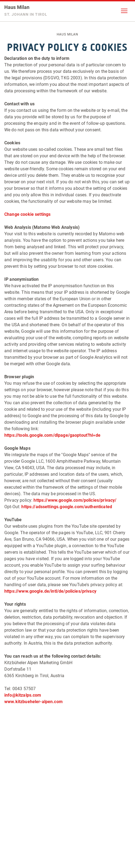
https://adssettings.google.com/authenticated (67, 507)
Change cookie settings (27, 214)
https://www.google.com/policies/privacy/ (75, 500)
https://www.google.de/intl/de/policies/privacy (50, 591)
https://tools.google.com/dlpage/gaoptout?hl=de (52, 435)
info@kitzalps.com (23, 695)
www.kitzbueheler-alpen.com (33, 702)
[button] (124, 11)
